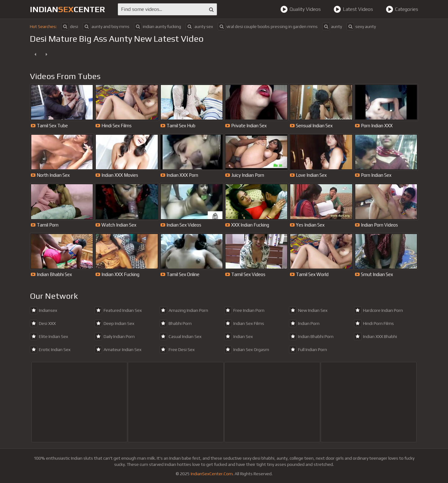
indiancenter (68, 9)
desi (70, 26)
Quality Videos (301, 9)
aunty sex (199, 26)
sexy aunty (361, 26)
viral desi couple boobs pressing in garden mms (268, 26)
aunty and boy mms (106, 26)
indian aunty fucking (158, 26)
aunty (332, 26)
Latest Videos (353, 9)
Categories (402, 9)
